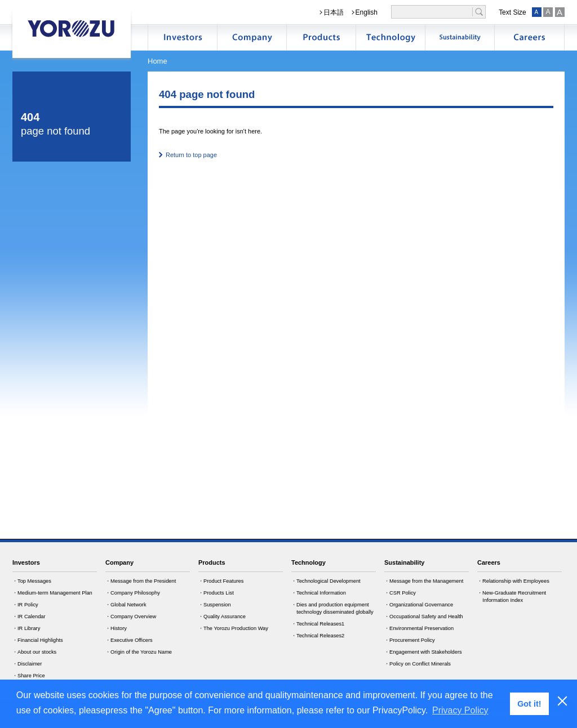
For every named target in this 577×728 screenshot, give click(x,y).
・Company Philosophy (133, 593)
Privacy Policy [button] (460, 710)
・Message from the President (141, 581)
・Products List (216, 593)
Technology (309, 562)
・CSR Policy (400, 593)
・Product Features (221, 581)
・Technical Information (319, 593)
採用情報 (529, 37)
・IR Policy (25, 605)
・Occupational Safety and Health (424, 617)
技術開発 (390, 37)
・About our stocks (34, 652)
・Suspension (215, 605)
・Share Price (29, 676)
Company (119, 562)
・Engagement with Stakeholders (423, 652)
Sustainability (404, 562)
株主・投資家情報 (183, 37)
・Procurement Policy (410, 640)
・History (116, 628)
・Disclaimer (27, 664)
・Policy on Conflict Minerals (418, 664)
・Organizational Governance (419, 605)
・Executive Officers (129, 640)
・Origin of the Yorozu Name (139, 652)
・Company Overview (131, 617)
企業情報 (252, 37)
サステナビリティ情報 (460, 37)
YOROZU (72, 28)
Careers (489, 562)
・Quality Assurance (222, 617)
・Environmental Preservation (419, 628)
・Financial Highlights (38, 640)
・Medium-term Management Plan (52, 593)
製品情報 (321, 37)
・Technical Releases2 (318, 636)
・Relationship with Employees (513, 581)
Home (157, 61)
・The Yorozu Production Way (233, 628)
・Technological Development (326, 581)
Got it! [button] (529, 704)
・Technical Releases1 (318, 624)
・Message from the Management (424, 581)
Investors (26, 562)
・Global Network (126, 605)
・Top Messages (32, 581)
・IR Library (26, 628)
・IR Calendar (29, 617)
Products (212, 562)
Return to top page (191, 155)
